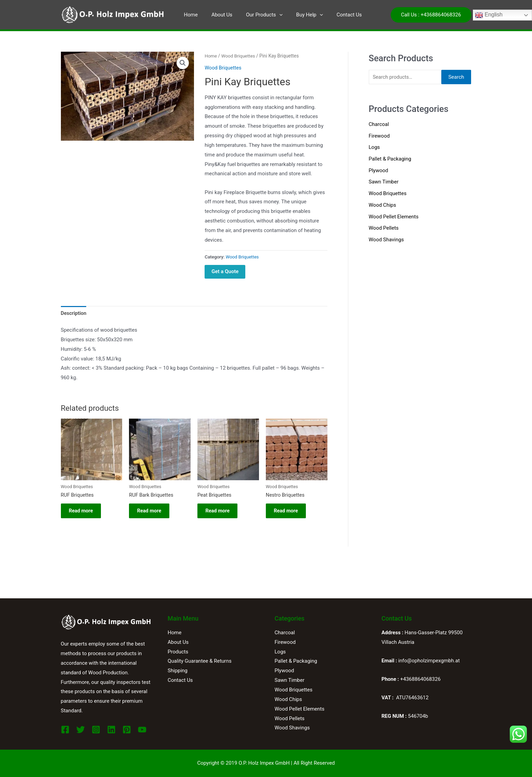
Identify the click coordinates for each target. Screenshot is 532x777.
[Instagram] (96, 730)
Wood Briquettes (239, 56)
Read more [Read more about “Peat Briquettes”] (220, 512)
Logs (374, 148)
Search (456, 77)
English (489, 15)
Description (74, 313)
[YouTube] (142, 730)
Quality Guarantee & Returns (200, 661)
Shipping (178, 671)
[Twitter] (81, 730)
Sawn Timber (384, 182)
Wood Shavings (386, 240)
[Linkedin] (111, 730)
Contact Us (336, 15)
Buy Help (299, 15)
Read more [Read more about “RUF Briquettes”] (84, 512)
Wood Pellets (384, 228)
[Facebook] (65, 730)
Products (178, 652)
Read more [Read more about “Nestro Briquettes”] (289, 512)
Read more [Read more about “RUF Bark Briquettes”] (152, 512)
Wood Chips (382, 205)
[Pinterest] (127, 730)
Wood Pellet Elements (394, 217)
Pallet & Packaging (390, 159)
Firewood (379, 136)
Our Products (257, 15)
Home (191, 15)
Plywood (379, 171)
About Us (218, 15)
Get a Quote (225, 271)
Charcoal (379, 125)
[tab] (74, 313)
